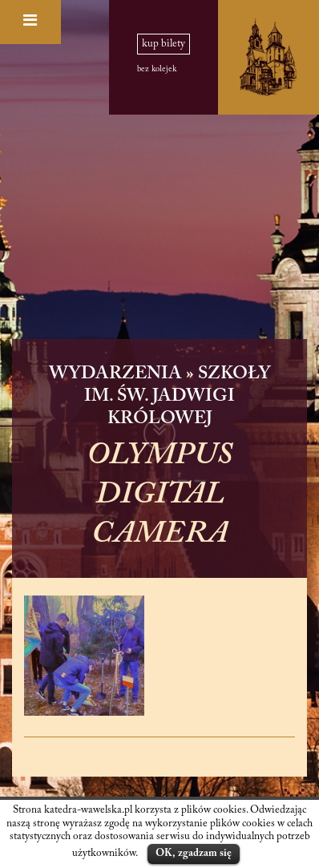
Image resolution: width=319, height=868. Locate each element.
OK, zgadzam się (194, 853)
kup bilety (164, 44)
